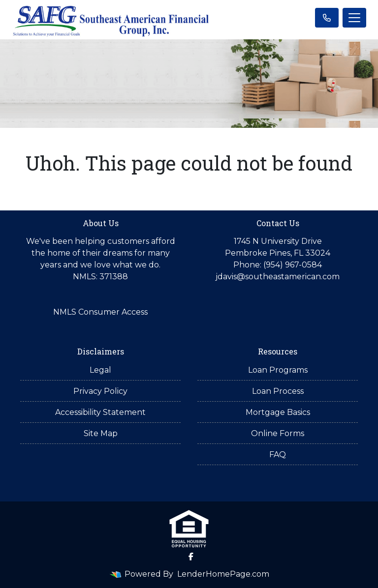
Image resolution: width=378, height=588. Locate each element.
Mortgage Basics (278, 412)
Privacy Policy (100, 391)
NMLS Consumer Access (100, 312)
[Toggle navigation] (354, 18)
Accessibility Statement (100, 412)
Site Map (101, 433)
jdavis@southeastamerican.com (278, 277)
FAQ (278, 455)
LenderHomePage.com (223, 574)
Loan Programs (278, 370)
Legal (100, 370)
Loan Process (278, 391)
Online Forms (278, 433)
